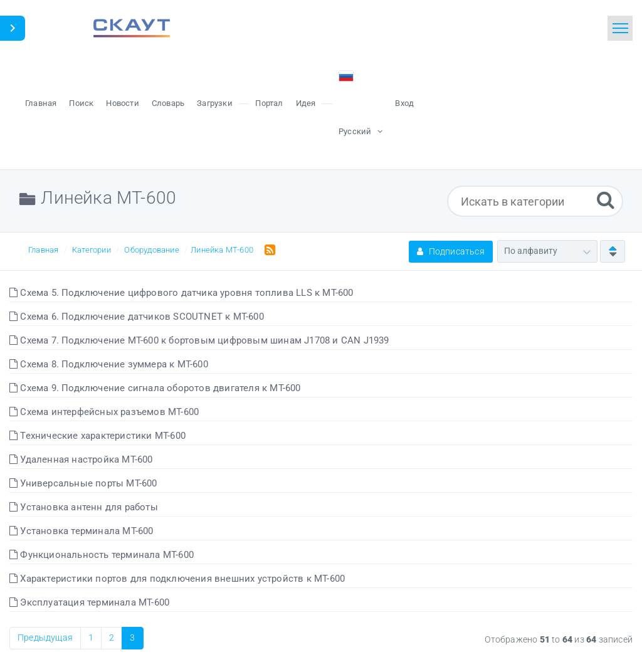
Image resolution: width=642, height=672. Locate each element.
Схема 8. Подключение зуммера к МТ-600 (109, 364)
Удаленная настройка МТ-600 (81, 459)
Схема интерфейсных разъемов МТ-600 (104, 412)
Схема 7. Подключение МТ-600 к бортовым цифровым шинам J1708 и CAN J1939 (199, 340)
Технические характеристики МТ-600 (97, 436)
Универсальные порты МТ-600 (83, 483)
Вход (404, 103)
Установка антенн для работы (84, 507)
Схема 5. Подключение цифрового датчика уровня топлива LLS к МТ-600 (182, 293)
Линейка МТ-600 (222, 250)
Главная (43, 250)
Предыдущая (45, 638)
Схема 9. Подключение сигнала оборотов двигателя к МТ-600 (155, 388)
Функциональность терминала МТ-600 (102, 555)
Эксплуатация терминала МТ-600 (89, 602)
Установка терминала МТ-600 (82, 531)
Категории (92, 250)
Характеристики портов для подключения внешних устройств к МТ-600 (177, 579)
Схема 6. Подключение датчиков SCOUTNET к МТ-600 (137, 317)
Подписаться (451, 251)
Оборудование (151, 250)
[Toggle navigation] (620, 28)
